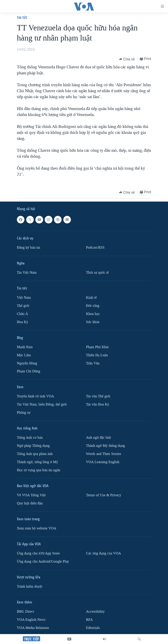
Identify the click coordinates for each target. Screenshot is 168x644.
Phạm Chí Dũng (28, 371)
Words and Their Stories (104, 454)
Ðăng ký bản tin (28, 248)
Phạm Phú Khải (97, 347)
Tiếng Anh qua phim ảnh (35, 454)
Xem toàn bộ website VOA (37, 528)
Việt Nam (24, 298)
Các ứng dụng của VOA (103, 553)
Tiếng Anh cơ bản (30, 438)
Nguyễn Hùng (27, 363)
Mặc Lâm (24, 355)
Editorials (93, 628)
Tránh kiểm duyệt (30, 587)
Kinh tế (91, 298)
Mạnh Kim (25, 347)
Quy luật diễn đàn (30, 503)
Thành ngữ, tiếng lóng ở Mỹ (37, 462)
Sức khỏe (93, 322)
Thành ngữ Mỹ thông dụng (105, 446)
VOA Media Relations (33, 628)
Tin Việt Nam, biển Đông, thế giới (42, 405)
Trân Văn (93, 363)
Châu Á (22, 314)
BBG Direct (26, 612)
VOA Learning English (103, 462)
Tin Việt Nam (27, 273)
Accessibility (95, 612)
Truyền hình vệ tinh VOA (35, 396)
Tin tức (22, 18)
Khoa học (93, 314)
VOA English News (31, 620)
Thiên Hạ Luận (97, 355)
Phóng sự (24, 413)
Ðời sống (93, 306)
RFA (89, 620)
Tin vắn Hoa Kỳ (98, 405)
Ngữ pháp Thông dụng (33, 446)
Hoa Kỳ (23, 322)
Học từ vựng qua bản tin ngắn (39, 470)
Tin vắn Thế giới (98, 396)
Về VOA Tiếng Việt (31, 495)
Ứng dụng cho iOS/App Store (38, 553)
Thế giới (23, 306)
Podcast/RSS (95, 248)
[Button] (127, 59)
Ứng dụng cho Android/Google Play (43, 561)
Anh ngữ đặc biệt (98, 438)
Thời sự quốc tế (97, 273)
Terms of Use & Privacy (104, 495)
